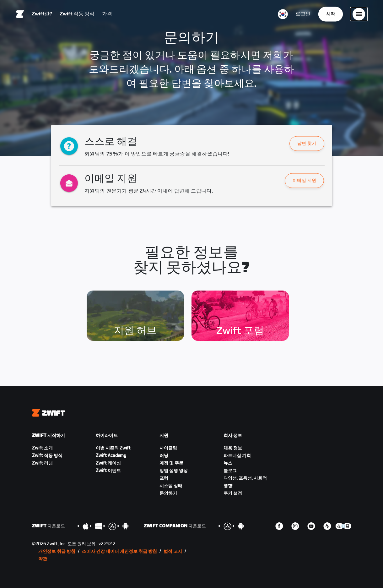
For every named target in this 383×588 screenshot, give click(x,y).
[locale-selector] (283, 14)
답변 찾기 (307, 144)
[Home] (20, 14)
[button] (307, 144)
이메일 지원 (305, 181)
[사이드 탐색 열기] (359, 14)
